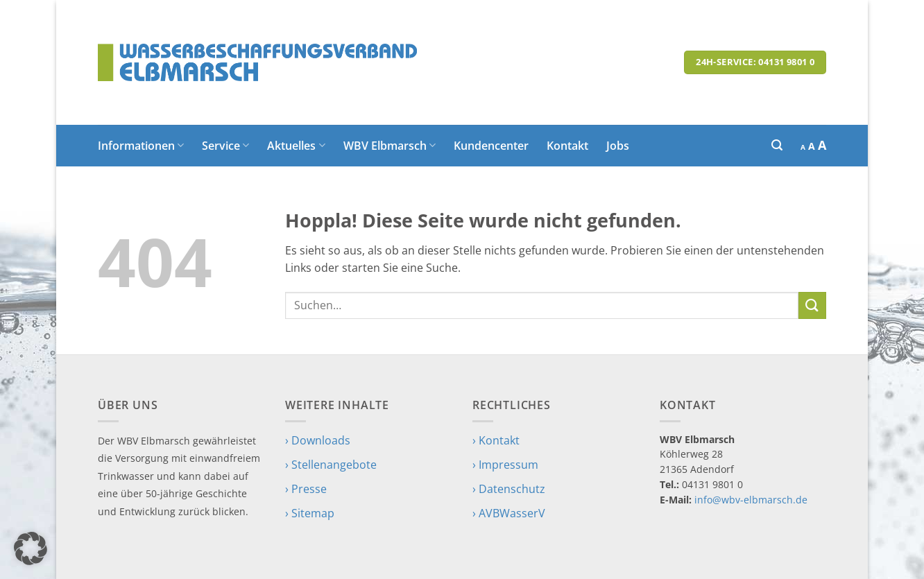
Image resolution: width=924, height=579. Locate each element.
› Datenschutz (509, 489)
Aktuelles (296, 146)
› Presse (306, 489)
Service (225, 146)
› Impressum (505, 465)
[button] (777, 145)
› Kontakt (496, 440)
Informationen (141, 146)
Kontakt (567, 146)
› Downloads (318, 440)
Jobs (618, 146)
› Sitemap (310, 513)
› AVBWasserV (509, 513)
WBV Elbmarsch (390, 146)
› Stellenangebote (331, 465)
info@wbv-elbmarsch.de (751, 500)
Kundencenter (491, 146)
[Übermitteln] (812, 305)
